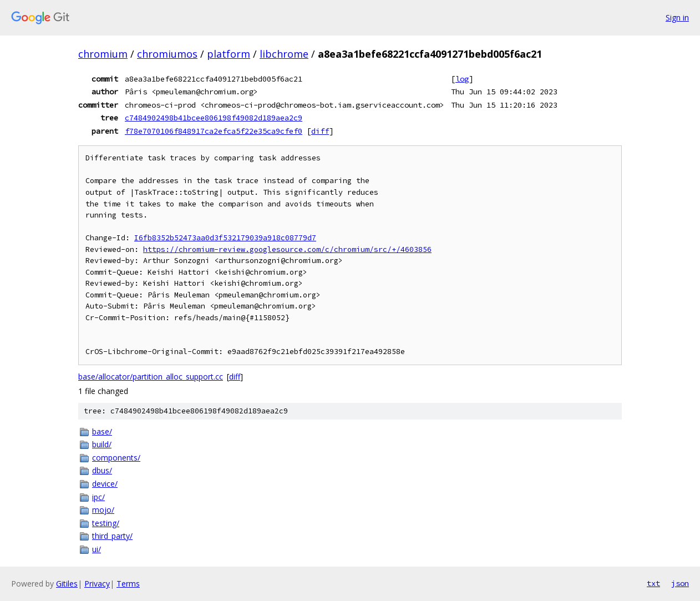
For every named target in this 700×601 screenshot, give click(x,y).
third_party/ (112, 536)
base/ (102, 431)
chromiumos (167, 54)
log (462, 79)
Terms (128, 584)
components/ (116, 458)
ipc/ (98, 497)
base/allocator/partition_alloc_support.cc (151, 377)
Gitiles (67, 584)
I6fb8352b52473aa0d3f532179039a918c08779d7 (225, 238)
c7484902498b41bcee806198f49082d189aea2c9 (214, 118)
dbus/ (102, 470)
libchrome (284, 54)
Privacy (97, 584)
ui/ (97, 549)
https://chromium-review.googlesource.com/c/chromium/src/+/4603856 (287, 249)
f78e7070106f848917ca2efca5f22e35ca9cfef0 (214, 131)
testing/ (106, 523)
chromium (103, 54)
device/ (105, 484)
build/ (102, 444)
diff (320, 131)
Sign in (677, 17)
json (680, 583)
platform (229, 54)
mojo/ (103, 510)
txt (653, 583)
